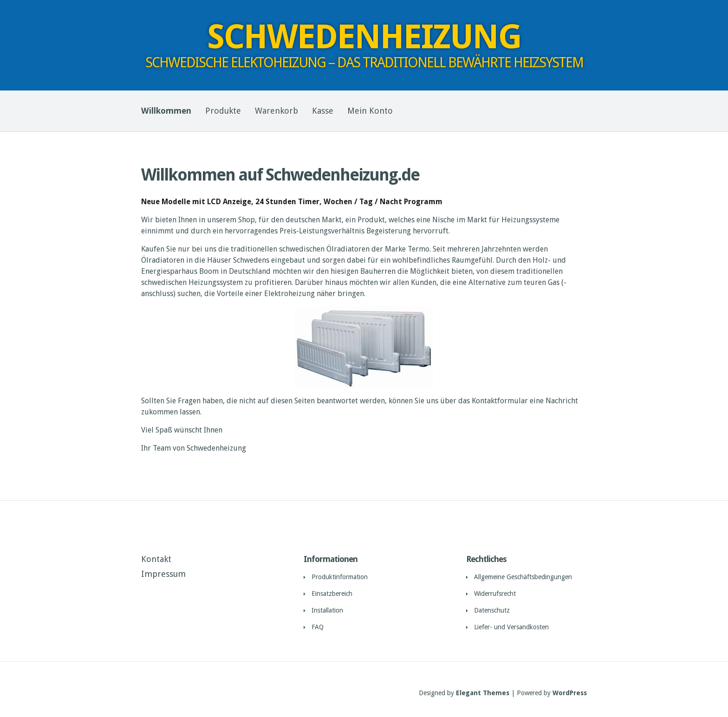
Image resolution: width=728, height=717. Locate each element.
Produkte (223, 111)
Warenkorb (276, 111)
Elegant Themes (483, 693)
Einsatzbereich (332, 594)
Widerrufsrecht (495, 594)
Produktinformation (340, 577)
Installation (327, 610)
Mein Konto (370, 111)
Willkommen (166, 111)
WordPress (570, 693)
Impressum (163, 574)
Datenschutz (492, 610)
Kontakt (156, 559)
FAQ (318, 627)
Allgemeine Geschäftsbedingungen (523, 577)
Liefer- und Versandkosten (511, 627)
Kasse (323, 111)
